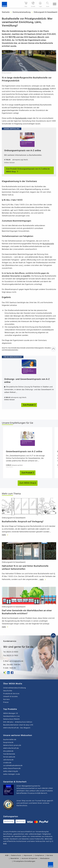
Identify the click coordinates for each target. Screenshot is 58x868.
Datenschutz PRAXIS (11, 719)
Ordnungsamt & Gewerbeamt (46, 12)
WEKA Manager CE (11, 713)
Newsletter (15, 858)
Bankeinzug (9, 821)
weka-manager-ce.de (12, 774)
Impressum (28, 855)
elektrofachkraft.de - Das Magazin (17, 728)
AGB (7, 855)
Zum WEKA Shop (28, 483)
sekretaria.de (8, 760)
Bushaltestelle (21, 118)
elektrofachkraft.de (11, 748)
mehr (6, 535)
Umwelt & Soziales (11, 697)
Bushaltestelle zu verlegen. (39, 89)
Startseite (6, 12)
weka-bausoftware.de (12, 768)
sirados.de (7, 763)
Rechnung (20, 821)
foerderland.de (9, 754)
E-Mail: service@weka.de (13, 661)
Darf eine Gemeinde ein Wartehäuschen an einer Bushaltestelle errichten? (27, 612)
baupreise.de (8, 742)
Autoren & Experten (30, 858)
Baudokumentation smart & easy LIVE (18, 725)
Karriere (6, 699)
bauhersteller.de (10, 740)
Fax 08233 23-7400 (11, 656)
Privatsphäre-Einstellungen (24, 861)
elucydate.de (8, 751)
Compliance (39, 855)
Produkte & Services (11, 694)
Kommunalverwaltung (22, 12)
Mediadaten (45, 858)
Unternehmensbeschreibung (15, 688)
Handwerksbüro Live (11, 716)
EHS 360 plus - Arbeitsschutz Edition (18, 722)
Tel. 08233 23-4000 (11, 652)
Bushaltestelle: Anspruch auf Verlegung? (23, 522)
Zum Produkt (28, 473)
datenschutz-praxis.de (12, 745)
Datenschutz (16, 855)
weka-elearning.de (11, 771)
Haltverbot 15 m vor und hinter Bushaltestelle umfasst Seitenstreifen (25, 568)
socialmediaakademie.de (13, 766)
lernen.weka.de (9, 757)
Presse (6, 702)
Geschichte (8, 691)
